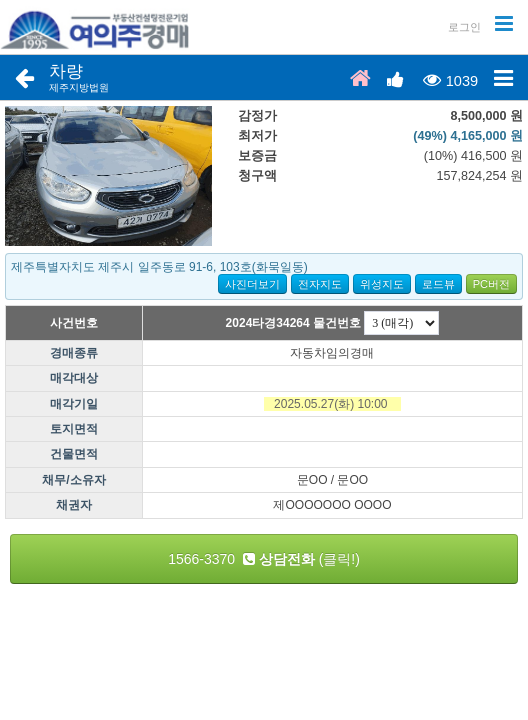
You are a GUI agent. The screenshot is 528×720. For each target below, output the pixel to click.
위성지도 (382, 284)
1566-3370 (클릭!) (264, 559)
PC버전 (491, 284)
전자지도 (320, 284)
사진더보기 (252, 284)
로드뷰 (438, 284)
